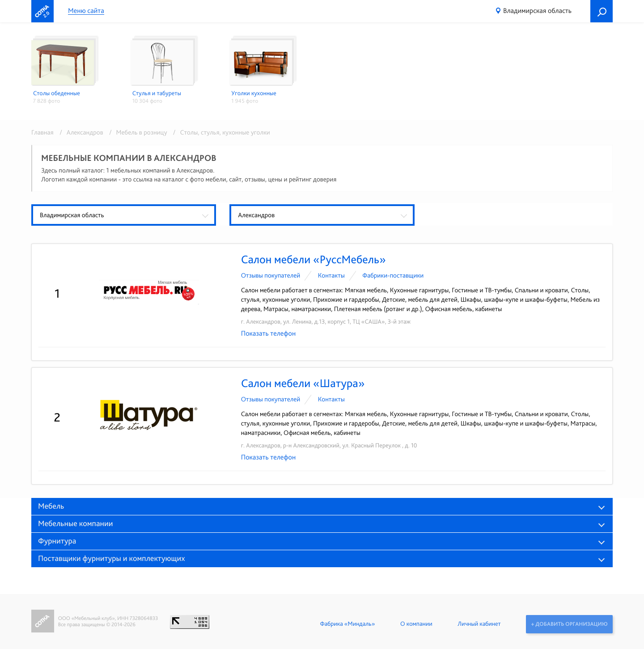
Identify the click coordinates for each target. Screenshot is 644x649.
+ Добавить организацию (569, 624)
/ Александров (80, 132)
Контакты (331, 275)
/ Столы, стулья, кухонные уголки (219, 132)
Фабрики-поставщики (393, 275)
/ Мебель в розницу (137, 132)
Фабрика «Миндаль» (347, 624)
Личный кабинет (479, 624)
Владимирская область (537, 11)
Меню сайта (86, 11)
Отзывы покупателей (271, 275)
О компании (416, 624)
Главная (42, 132)
